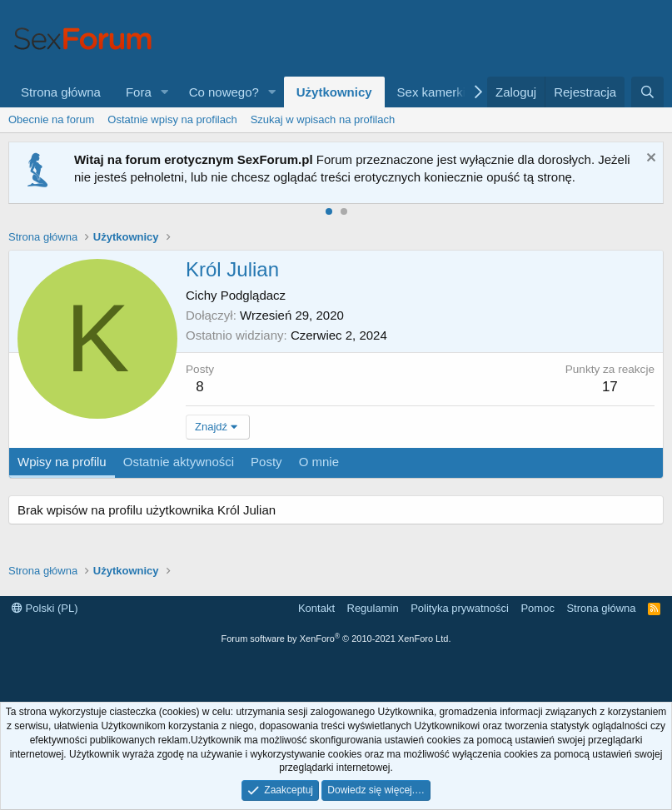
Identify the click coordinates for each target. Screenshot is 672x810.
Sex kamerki (432, 92)
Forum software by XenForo (336, 639)
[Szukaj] (647, 92)
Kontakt (316, 608)
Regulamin (373, 608)
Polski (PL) (45, 608)
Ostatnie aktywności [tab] (179, 462)
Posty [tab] (266, 462)
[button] (165, 92)
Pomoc (537, 608)
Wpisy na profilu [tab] (62, 462)
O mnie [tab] (319, 462)
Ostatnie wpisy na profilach (172, 119)
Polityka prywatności (460, 608)
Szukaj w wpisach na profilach (323, 119)
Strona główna (61, 92)
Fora (139, 92)
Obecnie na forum (51, 119)
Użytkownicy (334, 92)
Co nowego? (224, 92)
